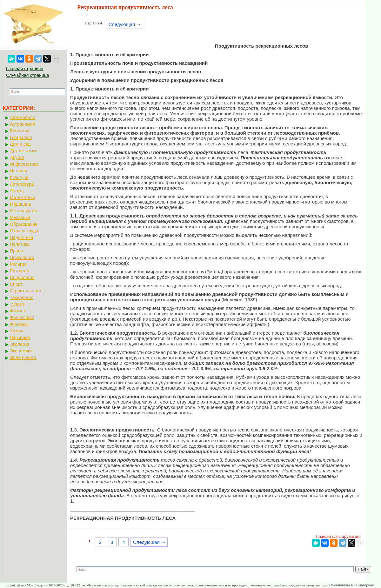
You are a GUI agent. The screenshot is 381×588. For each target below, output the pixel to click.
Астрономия (22, 124)
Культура (19, 177)
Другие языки (24, 151)
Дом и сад (20, 144)
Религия (18, 264)
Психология (22, 257)
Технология (22, 297)
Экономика (21, 351)
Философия (22, 317)
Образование (24, 224)
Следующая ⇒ (124, 24)
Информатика (24, 164)
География (21, 137)
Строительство (25, 291)
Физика (17, 311)
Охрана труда (24, 231)
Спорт (16, 284)
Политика (20, 244)
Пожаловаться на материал (352, 585)
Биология (20, 131)
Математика (22, 197)
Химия (17, 331)
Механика (20, 217)
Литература (22, 184)
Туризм (17, 304)
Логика (17, 191)
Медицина (20, 204)
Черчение (20, 337)
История (18, 171)
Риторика (20, 271)
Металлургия (23, 211)
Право (16, 251)
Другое (17, 157)
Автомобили (23, 117)
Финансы (19, 324)
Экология (19, 344)
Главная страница (25, 69)
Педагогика (21, 237)
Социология (22, 277)
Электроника (23, 357)
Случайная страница (28, 75)
